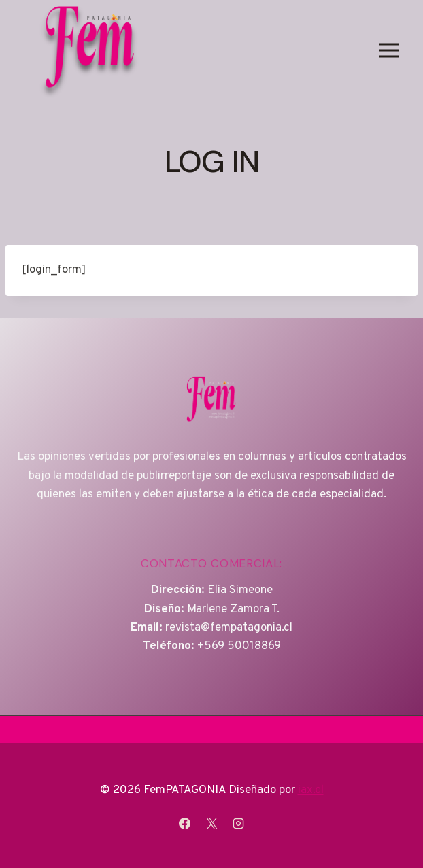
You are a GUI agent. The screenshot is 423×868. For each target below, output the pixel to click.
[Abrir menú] (389, 50)
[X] (211, 823)
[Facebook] (185, 823)
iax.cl (311, 790)
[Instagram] (238, 823)
